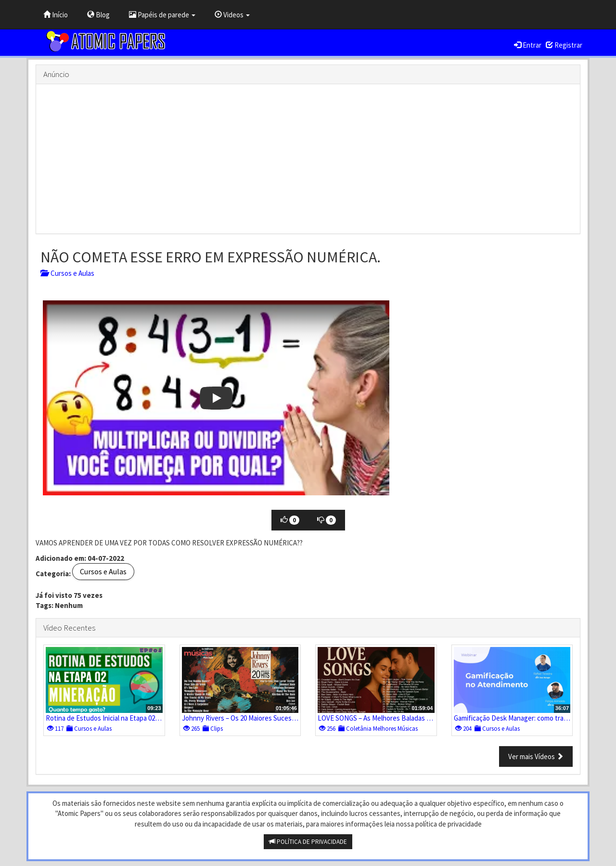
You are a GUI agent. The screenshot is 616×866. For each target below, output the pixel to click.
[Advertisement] (308, 159)
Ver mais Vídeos (536, 756)
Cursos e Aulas (67, 273)
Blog (98, 15)
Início (56, 15)
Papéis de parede (162, 15)
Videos (232, 15)
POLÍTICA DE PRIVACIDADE (308, 842)
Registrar (564, 45)
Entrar (528, 45)
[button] (216, 398)
